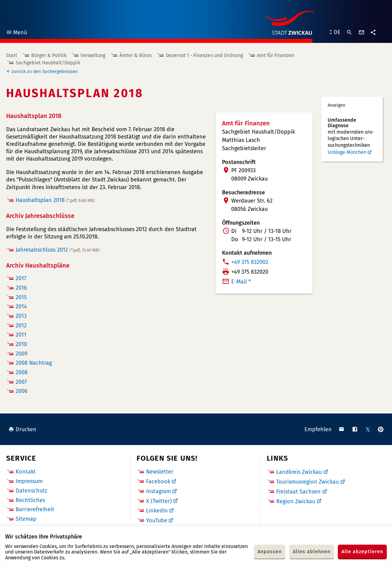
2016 (21, 288)
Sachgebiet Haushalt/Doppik (48, 63)
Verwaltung (93, 55)
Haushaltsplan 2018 (55, 200)
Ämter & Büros (136, 55)
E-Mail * (241, 282)
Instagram (158, 491)
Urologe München (347, 152)
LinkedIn (157, 511)
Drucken (23, 429)
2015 (21, 297)
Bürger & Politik (49, 55)
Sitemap (26, 519)
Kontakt (26, 472)
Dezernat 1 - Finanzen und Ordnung (204, 55)
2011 (21, 335)
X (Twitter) (159, 501)
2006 (22, 391)
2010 (21, 344)
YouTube (157, 520)
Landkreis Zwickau (299, 472)
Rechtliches (30, 500)
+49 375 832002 (250, 262)
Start (12, 55)
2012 (21, 325)
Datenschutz (31, 491)
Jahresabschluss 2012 (58, 250)
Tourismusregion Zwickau (307, 482)
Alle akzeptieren (362, 552)
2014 (21, 306)
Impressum (29, 481)
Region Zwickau (296, 501)
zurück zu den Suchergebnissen (45, 71)
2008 (22, 372)
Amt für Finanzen (275, 55)
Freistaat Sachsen (298, 492)
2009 (21, 354)
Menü (16, 33)
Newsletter (160, 472)
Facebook (158, 481)
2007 (21, 382)
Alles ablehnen (312, 552)
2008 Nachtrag (34, 363)
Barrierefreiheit (35, 509)
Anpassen (270, 552)
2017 (21, 278)
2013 (21, 316)
